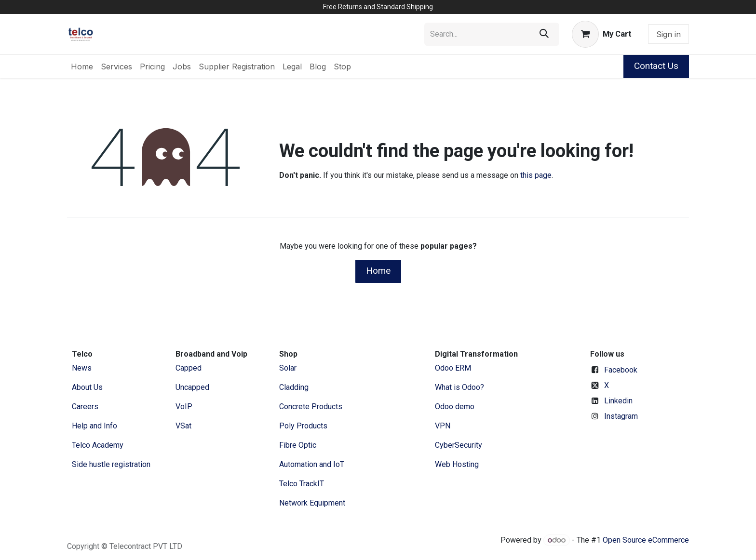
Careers (85, 407)
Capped (189, 368)
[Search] (544, 34)
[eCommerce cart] (602, 34)
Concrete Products (311, 407)
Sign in (668, 34)
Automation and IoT (312, 464)
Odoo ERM (454, 368)
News (82, 368)
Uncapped (193, 387)
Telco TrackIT (302, 484)
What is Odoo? (459, 387)
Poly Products (303, 426)
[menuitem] (82, 67)
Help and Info (94, 426)
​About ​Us (87, 387)
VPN (443, 426)
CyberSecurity (459, 445)
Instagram (621, 416)
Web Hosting (457, 464)
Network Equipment (312, 503)
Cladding (294, 387)
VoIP (184, 407)
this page (536, 175)
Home (378, 271)
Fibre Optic (298, 445)
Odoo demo (455, 407)
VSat (183, 426)
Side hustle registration (111, 464)
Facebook (621, 370)
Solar (288, 368)
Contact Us (656, 66)
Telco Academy (98, 445)
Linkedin (618, 401)
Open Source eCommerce (646, 540)
